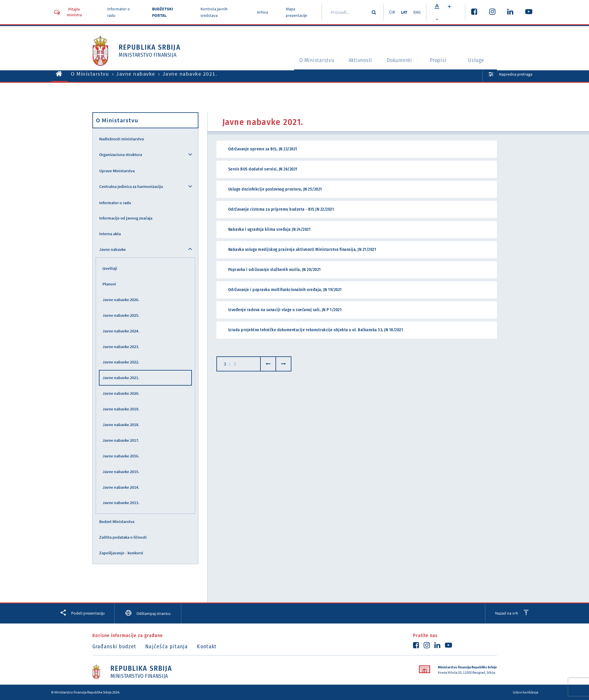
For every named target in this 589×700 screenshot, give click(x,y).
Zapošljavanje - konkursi (121, 553)
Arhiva (261, 12)
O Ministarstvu (307, 61)
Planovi (109, 284)
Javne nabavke (136, 74)
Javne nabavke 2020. (121, 393)
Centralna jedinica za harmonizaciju (131, 186)
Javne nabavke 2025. (121, 315)
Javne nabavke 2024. (121, 331)
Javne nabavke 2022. (121, 362)
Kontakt (211, 647)
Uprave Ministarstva (117, 171)
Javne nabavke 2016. (121, 456)
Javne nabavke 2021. (121, 378)
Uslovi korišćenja (526, 692)
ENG (417, 12)
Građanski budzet (114, 647)
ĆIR (390, 12)
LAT (403, 12)
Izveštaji (110, 268)
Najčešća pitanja (168, 647)
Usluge (478, 61)
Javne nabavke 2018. (121, 425)
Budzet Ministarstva (117, 522)
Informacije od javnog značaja (126, 218)
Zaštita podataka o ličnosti (123, 537)
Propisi (440, 61)
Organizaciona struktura (121, 155)
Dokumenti (399, 61)
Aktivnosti (356, 61)
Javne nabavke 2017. (121, 440)
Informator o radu (115, 203)
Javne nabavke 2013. (121, 503)
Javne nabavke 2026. (121, 300)
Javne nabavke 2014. (121, 487)
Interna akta (110, 234)
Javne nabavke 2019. (121, 409)
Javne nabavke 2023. (121, 347)
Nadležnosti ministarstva (121, 139)
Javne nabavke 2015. (121, 472)
